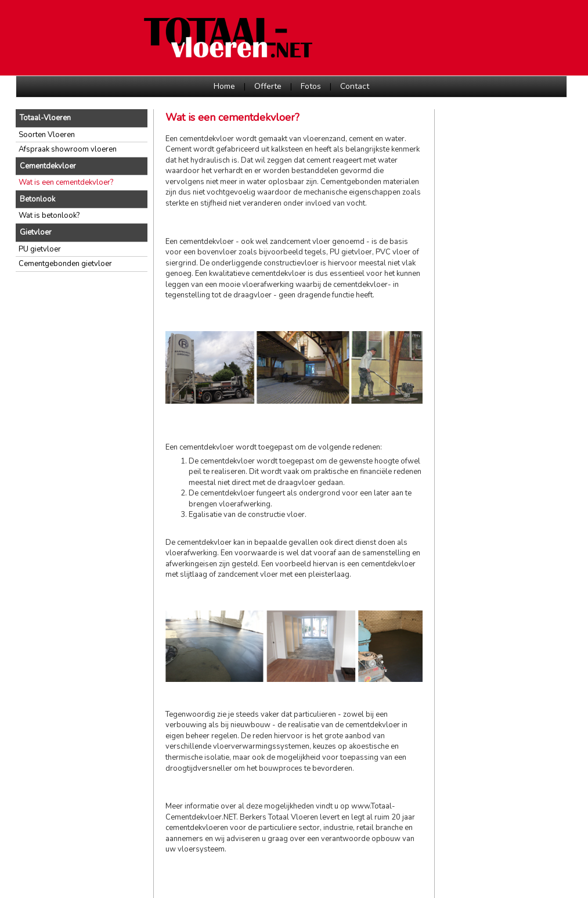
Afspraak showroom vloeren (68, 149)
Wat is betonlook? (49, 215)
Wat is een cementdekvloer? (66, 182)
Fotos (311, 86)
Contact (355, 86)
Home (224, 86)
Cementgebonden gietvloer (65, 264)
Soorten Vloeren (47, 135)
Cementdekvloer (48, 166)
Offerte (268, 86)
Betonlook (37, 199)
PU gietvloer (40, 249)
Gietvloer (36, 232)
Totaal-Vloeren (45, 118)
